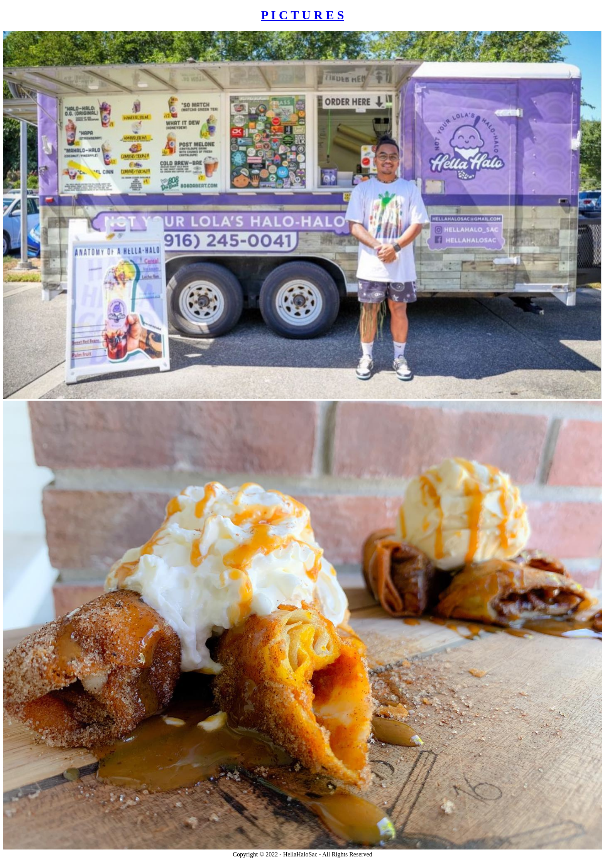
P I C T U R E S (303, 15)
